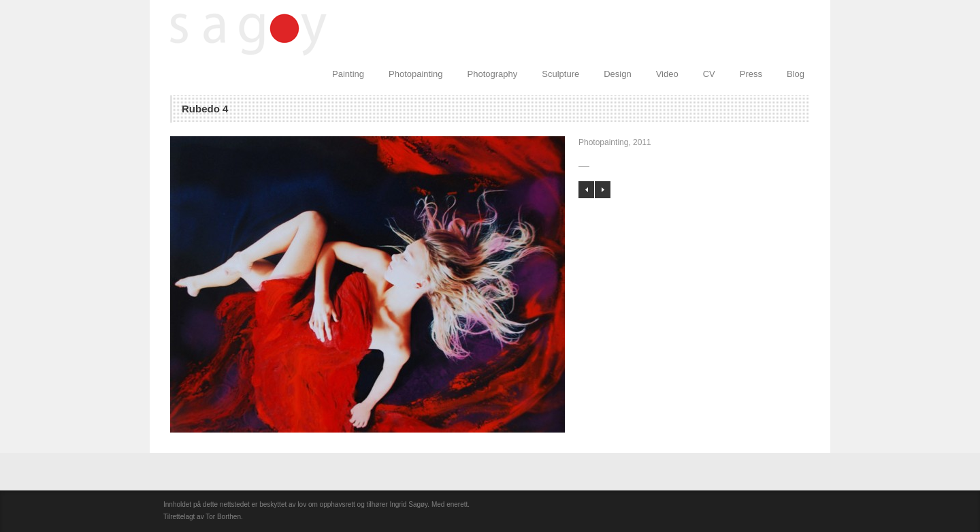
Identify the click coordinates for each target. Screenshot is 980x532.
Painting (348, 74)
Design (617, 74)
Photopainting (416, 74)
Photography (493, 74)
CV (709, 74)
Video (667, 74)
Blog (796, 74)
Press (751, 74)
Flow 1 (586, 190)
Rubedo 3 (603, 190)
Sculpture (560, 74)
